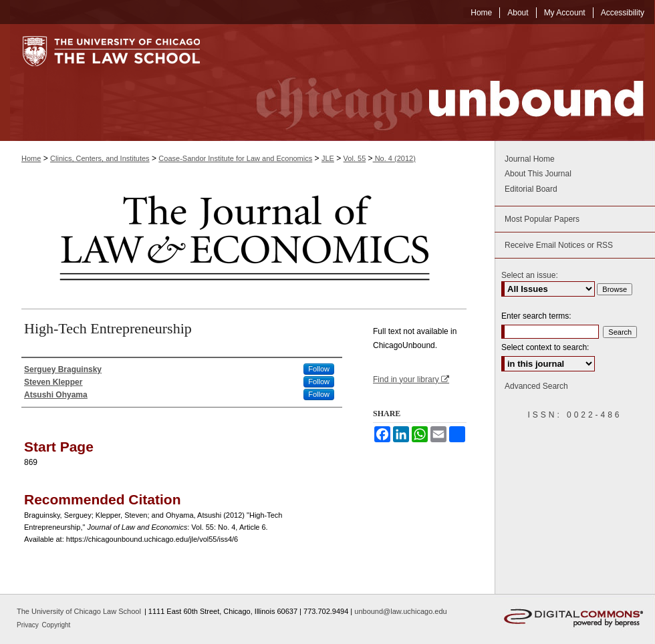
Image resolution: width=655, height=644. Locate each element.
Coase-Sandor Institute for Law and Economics (235, 158)
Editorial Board (531, 189)
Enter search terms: (536, 316)
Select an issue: (530, 275)
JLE (328, 158)
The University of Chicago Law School (79, 611)
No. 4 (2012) (394, 158)
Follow (319, 369)
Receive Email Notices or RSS (559, 245)
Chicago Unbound (438, 83)
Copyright (56, 625)
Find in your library (411, 379)
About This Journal (538, 174)
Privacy (29, 625)
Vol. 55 (355, 158)
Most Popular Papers (542, 219)
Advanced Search (536, 386)
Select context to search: (545, 347)
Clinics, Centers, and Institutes (100, 158)
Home (31, 158)
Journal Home (530, 159)
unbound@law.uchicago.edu (400, 611)
